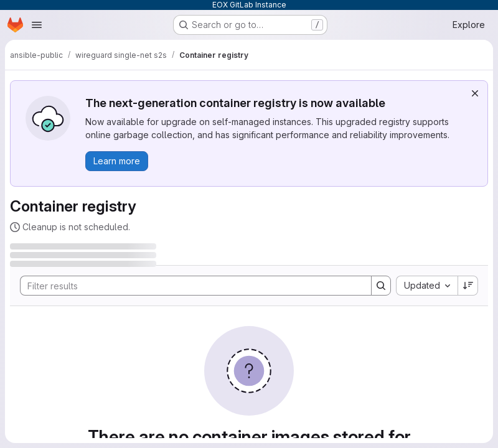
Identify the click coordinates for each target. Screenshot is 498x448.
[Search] (190, 286)
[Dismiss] (475, 93)
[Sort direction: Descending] (468, 286)
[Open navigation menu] (37, 25)
